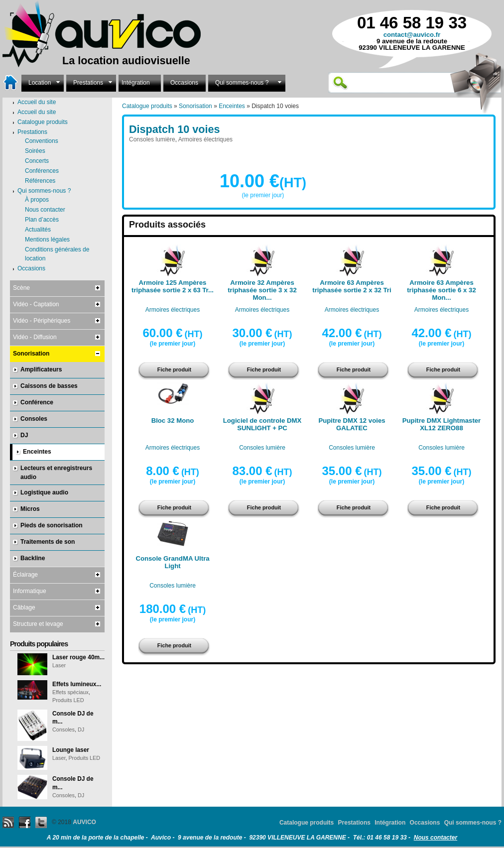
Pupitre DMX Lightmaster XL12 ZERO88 (442, 424)
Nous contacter (45, 210)
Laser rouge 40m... (78, 657)
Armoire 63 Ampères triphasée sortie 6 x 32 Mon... (441, 290)
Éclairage (25, 575)
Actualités (38, 230)
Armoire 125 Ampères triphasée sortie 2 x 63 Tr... (173, 286)
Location (43, 82)
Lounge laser (71, 750)
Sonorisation (195, 106)
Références (40, 181)
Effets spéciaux (70, 692)
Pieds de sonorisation (52, 525)
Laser (59, 665)
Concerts (37, 161)
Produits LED (68, 700)
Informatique (30, 591)
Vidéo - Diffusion (35, 337)
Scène (21, 288)
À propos (37, 200)
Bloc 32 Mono (173, 421)
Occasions (184, 83)
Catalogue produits (147, 106)
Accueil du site (37, 112)
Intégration (136, 83)
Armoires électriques (205, 139)
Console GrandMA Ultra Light (172, 562)
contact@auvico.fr (412, 35)
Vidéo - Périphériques (42, 321)
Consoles (34, 419)
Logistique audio (44, 492)
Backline (33, 558)
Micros (30, 509)
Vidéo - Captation (36, 304)
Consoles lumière (152, 139)
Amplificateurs (41, 369)
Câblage (24, 607)
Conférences (42, 171)
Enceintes (232, 106)
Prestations (91, 82)
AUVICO (84, 822)
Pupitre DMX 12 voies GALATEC (352, 424)
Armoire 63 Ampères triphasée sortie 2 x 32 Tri (352, 286)
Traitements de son (48, 542)
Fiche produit (174, 369)
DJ (24, 435)
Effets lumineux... (77, 684)
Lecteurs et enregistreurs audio (56, 473)
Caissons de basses (49, 386)
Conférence (37, 402)
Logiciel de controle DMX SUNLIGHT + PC (262, 424)
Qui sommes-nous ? (247, 82)
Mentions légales (47, 240)
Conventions (42, 141)
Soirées (35, 151)
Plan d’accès (42, 220)
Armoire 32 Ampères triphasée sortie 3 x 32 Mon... (262, 290)
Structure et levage (38, 624)
